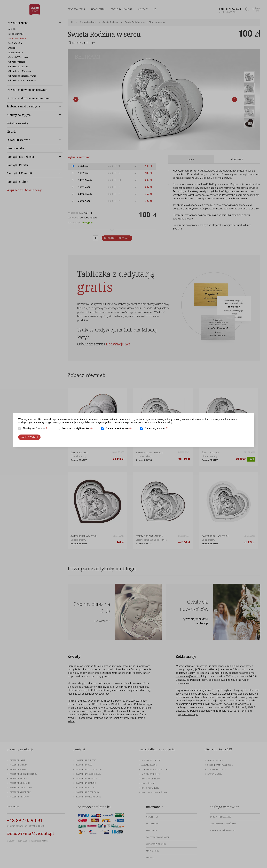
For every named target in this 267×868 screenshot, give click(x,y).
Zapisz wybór (29, 437)
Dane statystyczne (157, 429)
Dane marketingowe (120, 429)
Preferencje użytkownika (78, 429)
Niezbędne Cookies (37, 429)
